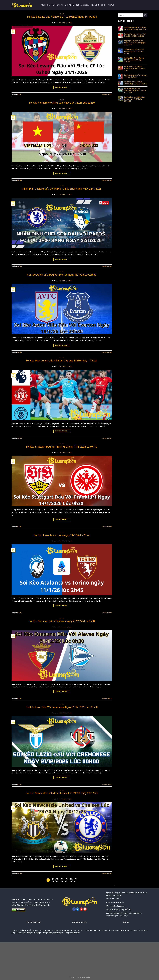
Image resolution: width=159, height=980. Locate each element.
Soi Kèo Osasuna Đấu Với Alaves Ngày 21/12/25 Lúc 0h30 (62, 621)
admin (70, 23)
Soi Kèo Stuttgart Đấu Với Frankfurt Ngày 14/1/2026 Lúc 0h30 (62, 447)
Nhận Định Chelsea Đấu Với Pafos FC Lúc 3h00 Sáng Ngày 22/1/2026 (62, 189)
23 (71, 880)
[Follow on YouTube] (85, 909)
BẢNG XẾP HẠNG (57, 5)
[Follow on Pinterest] (81, 909)
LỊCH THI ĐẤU (70, 5)
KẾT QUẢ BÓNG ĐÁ (83, 5)
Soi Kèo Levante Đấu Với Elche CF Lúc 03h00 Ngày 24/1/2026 (62, 17)
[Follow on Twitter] (78, 909)
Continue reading (62, 87)
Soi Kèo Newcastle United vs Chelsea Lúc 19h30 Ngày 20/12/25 (62, 793)
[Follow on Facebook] (74, 909)
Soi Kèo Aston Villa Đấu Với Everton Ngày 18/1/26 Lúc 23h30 (62, 275)
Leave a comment (107, 94)
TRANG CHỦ (45, 5)
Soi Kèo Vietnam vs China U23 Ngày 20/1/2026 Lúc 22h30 (62, 103)
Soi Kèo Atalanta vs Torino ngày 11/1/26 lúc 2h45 (62, 535)
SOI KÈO (104, 5)
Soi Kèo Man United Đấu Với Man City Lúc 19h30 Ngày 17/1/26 (62, 361)
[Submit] (145, 15)
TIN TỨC (111, 5)
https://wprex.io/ (119, 906)
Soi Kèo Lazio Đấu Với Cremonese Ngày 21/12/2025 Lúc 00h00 (62, 707)
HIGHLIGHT (95, 5)
